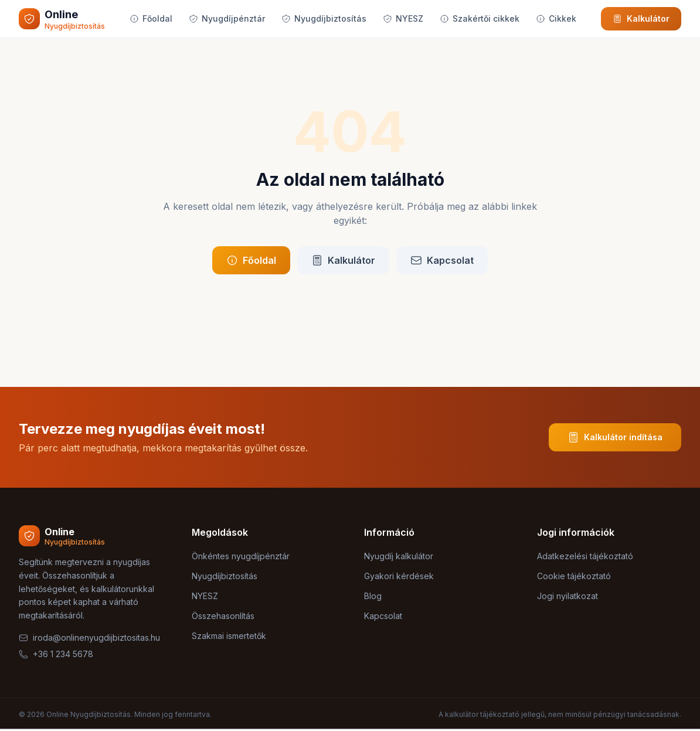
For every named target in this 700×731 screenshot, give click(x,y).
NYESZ (403, 18)
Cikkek (556, 18)
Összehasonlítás (223, 616)
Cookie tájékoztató (574, 576)
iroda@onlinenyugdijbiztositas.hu (89, 637)
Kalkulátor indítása (615, 437)
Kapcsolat (442, 260)
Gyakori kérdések (399, 576)
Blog (373, 596)
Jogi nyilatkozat (568, 596)
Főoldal (151, 18)
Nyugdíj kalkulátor (399, 556)
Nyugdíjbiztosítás (324, 18)
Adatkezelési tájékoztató (585, 556)
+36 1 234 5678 (56, 654)
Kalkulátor (641, 18)
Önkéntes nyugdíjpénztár (241, 556)
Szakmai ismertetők (229, 636)
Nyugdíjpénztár (227, 18)
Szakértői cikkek (480, 18)
